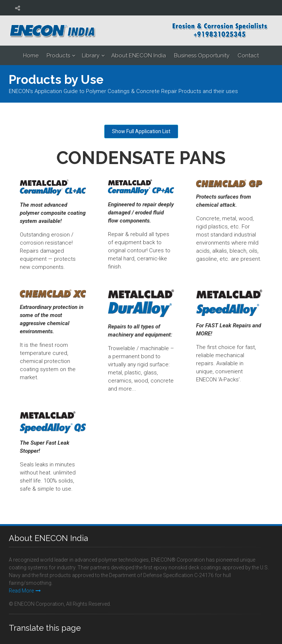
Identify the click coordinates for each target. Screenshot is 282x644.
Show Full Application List (141, 131)
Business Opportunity (202, 56)
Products (58, 56)
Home (31, 56)
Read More (25, 591)
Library (91, 56)
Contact (248, 56)
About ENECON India (139, 56)
